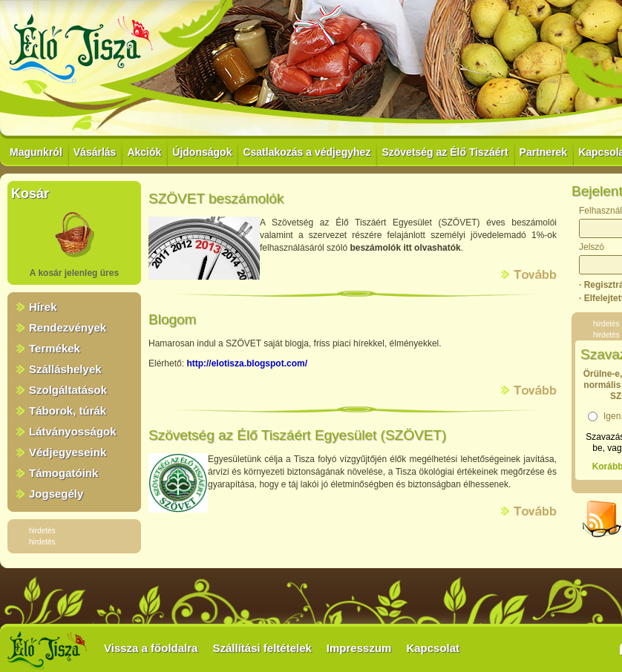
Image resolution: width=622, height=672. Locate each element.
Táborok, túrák (68, 411)
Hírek (43, 307)
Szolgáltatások (68, 390)
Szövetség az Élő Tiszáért (445, 152)
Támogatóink (63, 473)
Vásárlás (95, 152)
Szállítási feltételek (262, 648)
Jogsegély (56, 494)
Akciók (144, 152)
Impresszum (359, 648)
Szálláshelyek (65, 369)
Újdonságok (202, 152)
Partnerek (544, 152)
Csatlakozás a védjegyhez (307, 152)
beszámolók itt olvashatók (405, 248)
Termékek (55, 348)
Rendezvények (68, 327)
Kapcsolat (433, 648)
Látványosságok (73, 431)
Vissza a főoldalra (151, 648)
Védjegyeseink (68, 452)
